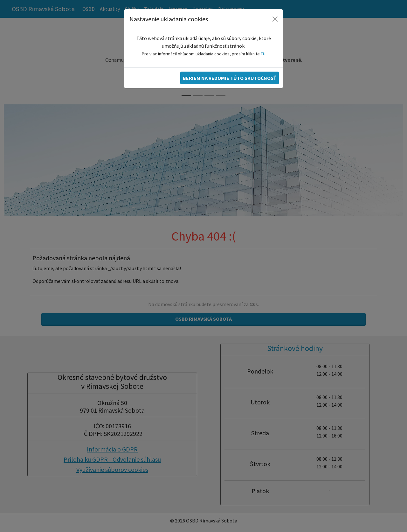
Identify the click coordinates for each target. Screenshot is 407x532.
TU (263, 54)
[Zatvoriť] (275, 19)
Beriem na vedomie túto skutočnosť (230, 78)
